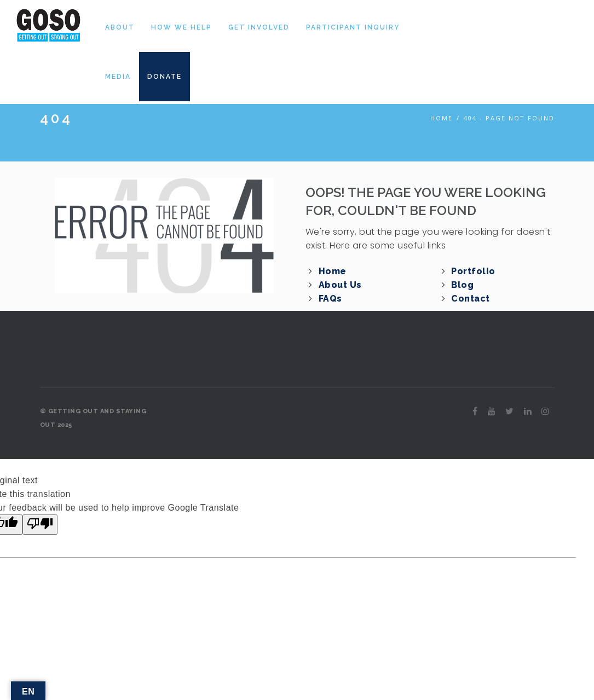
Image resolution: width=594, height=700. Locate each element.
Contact (471, 299)
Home (442, 118)
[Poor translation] (40, 525)
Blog (462, 285)
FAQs (330, 299)
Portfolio (473, 271)
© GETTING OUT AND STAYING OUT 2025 (93, 418)
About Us (340, 285)
